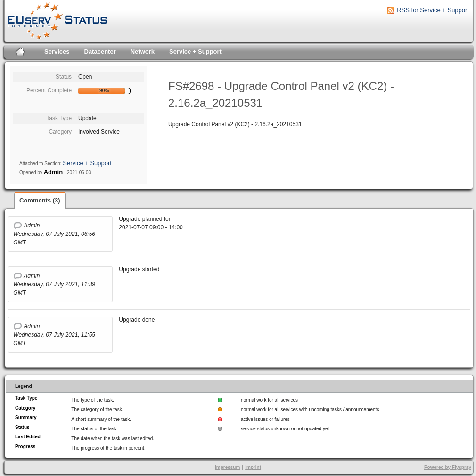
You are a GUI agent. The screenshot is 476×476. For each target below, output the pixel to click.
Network (143, 52)
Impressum (227, 467)
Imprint (253, 467)
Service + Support (195, 52)
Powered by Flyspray (448, 467)
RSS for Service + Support (433, 10)
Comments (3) (40, 200)
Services (57, 52)
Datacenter (100, 52)
